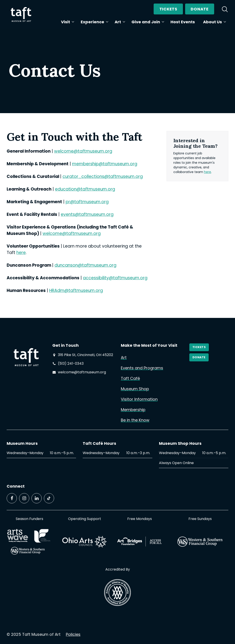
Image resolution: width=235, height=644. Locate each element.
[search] (225, 9)
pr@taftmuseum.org (87, 202)
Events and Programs (142, 368)
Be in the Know (135, 420)
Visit (67, 22)
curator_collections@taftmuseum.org (103, 176)
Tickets (168, 9)
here (21, 253)
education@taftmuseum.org (85, 189)
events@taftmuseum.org (87, 214)
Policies (73, 634)
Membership (133, 410)
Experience (94, 22)
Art (119, 22)
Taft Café (130, 378)
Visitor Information (139, 399)
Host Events (183, 22)
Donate (200, 9)
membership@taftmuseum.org (105, 164)
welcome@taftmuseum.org (83, 151)
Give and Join (147, 22)
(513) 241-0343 (71, 363)
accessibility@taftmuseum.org (115, 278)
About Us (214, 22)
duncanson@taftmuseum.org (85, 265)
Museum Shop (135, 389)
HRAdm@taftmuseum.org (76, 290)
